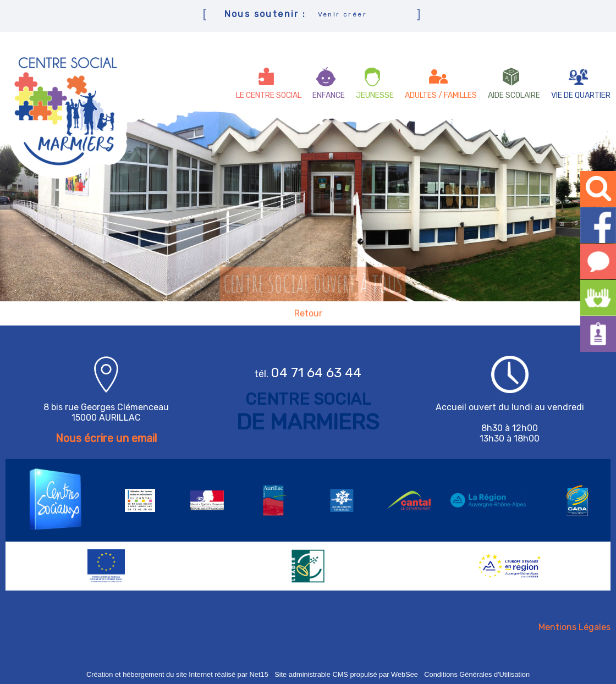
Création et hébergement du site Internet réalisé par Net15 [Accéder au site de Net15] (177, 674)
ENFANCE (329, 95)
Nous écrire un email (106, 438)
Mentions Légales (574, 627)
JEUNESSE (375, 95)
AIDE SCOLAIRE (514, 95)
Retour (308, 314)
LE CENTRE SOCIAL (269, 95)
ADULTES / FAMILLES (441, 95)
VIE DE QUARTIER (581, 95)
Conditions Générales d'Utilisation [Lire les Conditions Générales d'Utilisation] (477, 674)
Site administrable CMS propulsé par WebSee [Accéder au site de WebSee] (346, 674)
